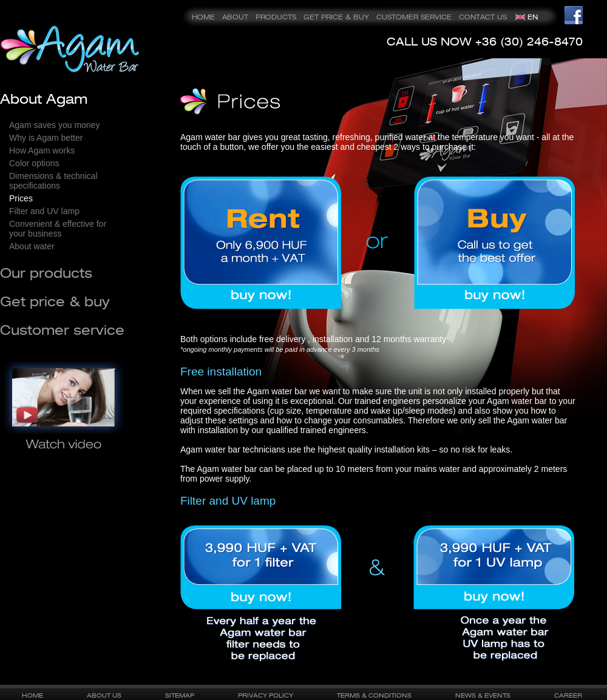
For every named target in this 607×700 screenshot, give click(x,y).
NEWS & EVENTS (483, 695)
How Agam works (42, 150)
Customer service (62, 330)
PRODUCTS (276, 17)
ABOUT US (104, 695)
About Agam (44, 99)
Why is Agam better (46, 138)
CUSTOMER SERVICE (414, 17)
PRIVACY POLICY (266, 695)
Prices (21, 198)
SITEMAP (180, 695)
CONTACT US (483, 17)
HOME (203, 17)
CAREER (568, 695)
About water (32, 246)
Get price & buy (55, 301)
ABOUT (235, 17)
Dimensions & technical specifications (53, 181)
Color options (34, 163)
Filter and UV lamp (44, 211)
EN (533, 17)
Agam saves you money (54, 125)
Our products (46, 273)
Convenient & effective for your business (58, 229)
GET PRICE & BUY (336, 17)
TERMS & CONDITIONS (374, 695)
